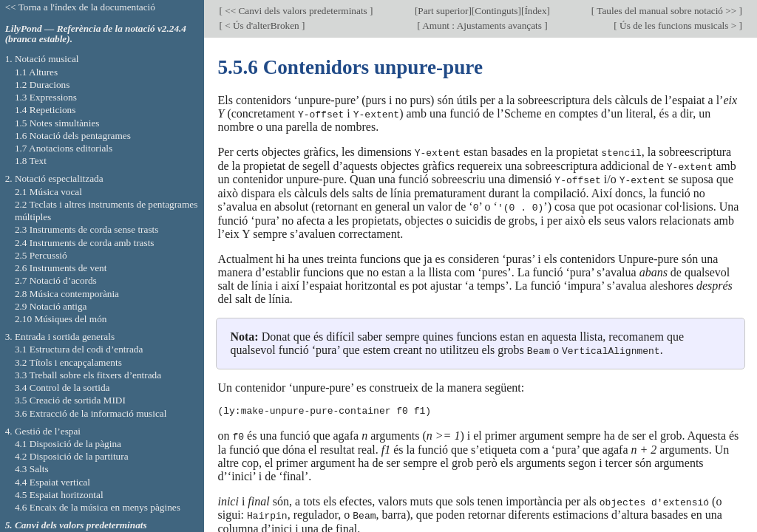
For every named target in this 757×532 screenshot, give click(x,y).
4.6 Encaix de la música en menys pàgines (98, 507)
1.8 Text (31, 161)
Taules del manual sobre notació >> (666, 11)
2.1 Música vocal (48, 192)
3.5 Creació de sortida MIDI (70, 400)
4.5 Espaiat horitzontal (59, 495)
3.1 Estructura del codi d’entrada (79, 349)
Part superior (443, 11)
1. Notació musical (42, 59)
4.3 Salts (32, 469)
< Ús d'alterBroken (262, 25)
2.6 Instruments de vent (61, 268)
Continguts (496, 11)
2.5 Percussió (41, 255)
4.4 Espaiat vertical (52, 482)
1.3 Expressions (46, 97)
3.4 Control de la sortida (62, 388)
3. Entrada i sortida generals (60, 337)
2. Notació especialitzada (54, 178)
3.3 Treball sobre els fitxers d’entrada (88, 375)
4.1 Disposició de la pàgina (68, 444)
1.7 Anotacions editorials (64, 148)
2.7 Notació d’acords (56, 280)
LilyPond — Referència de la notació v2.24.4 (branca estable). (96, 34)
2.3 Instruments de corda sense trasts (87, 229)
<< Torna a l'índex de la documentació (80, 7)
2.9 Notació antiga (51, 306)
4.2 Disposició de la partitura (72, 456)
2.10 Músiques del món (61, 319)
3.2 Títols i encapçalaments (68, 362)
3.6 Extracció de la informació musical (91, 413)
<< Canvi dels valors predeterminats (296, 11)
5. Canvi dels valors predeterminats (76, 525)
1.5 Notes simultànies (57, 123)
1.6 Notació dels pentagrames (73, 136)
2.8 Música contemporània (67, 294)
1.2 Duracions (42, 85)
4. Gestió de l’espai (43, 431)
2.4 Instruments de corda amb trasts (85, 243)
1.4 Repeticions (45, 110)
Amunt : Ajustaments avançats (483, 25)
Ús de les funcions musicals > (678, 25)
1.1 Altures (36, 72)
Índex (535, 11)
